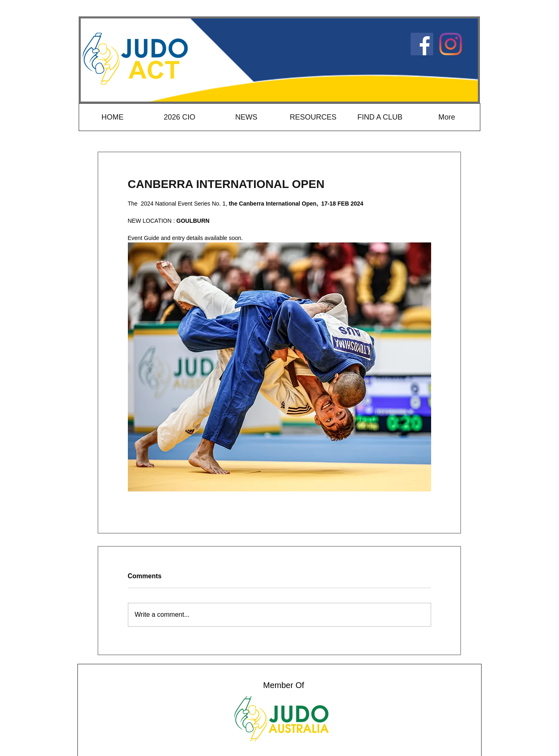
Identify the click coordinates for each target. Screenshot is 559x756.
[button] (313, 117)
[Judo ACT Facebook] (422, 44)
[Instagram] (451, 44)
